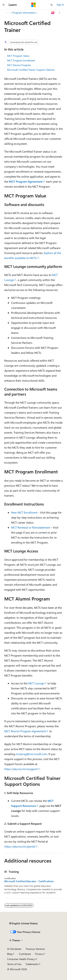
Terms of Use (14, 964)
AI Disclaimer (14, 949)
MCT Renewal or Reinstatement (31, 527)
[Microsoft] (34, 5)
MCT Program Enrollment (21, 60)
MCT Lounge (36, 683)
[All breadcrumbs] (7, 13)
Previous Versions (35, 949)
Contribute (25, 954)
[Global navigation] (4, 5)
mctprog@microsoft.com (31, 754)
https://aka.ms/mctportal (20, 846)
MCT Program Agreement (26, 181)
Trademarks (32, 964)
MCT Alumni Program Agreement (25, 731)
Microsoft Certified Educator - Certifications (29, 881)
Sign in (60, 5)
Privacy (39, 954)
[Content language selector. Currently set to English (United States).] (23, 923)
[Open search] (52, 5)
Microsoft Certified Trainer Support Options (31, 70)
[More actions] (60, 13)
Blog (10, 954)
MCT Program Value (18, 56)
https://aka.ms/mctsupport (21, 769)
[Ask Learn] (53, 13)
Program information (24, 13)
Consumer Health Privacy (21, 959)
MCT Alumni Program (19, 65)
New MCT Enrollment (24, 512)
